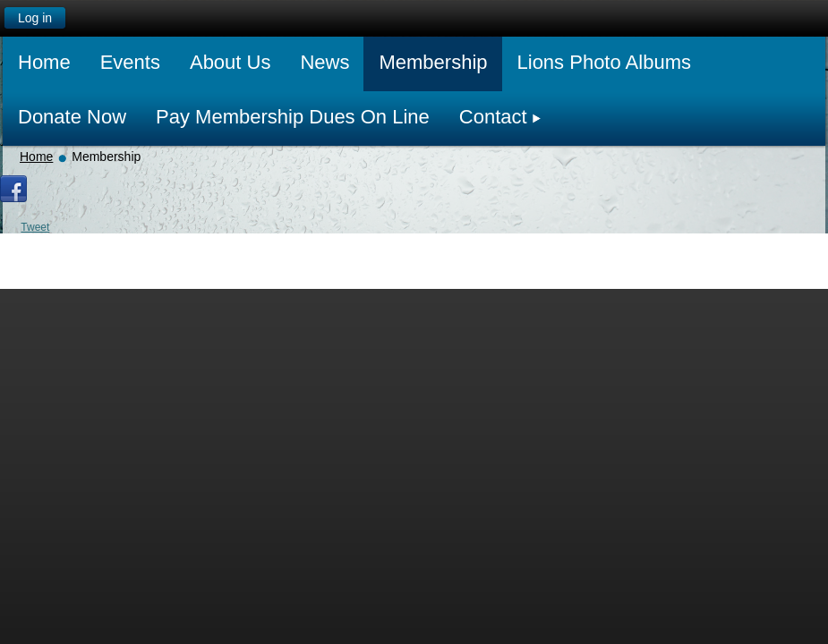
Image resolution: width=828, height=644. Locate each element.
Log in (35, 18)
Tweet (35, 227)
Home (36, 157)
